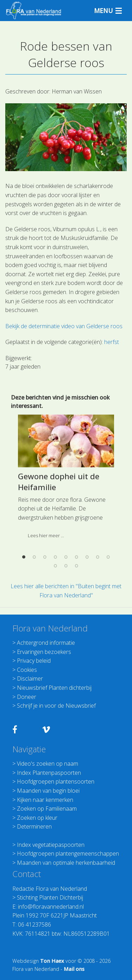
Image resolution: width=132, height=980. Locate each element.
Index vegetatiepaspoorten (51, 845)
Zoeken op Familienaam (47, 809)
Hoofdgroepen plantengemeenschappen (68, 854)
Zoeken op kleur (37, 818)
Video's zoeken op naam (48, 764)
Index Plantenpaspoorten (49, 773)
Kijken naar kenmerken (45, 800)
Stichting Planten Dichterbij (50, 897)
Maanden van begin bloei (48, 791)
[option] (66, 566)
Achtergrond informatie (46, 643)
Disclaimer (30, 679)
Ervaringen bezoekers (44, 652)
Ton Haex (52, 961)
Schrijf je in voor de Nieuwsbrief (56, 706)
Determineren (34, 826)
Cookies (27, 670)
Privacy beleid (34, 661)
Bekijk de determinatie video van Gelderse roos (64, 326)
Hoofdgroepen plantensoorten (56, 781)
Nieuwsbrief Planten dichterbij (54, 688)
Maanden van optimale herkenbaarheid (66, 863)
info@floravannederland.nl (51, 907)
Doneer (27, 697)
